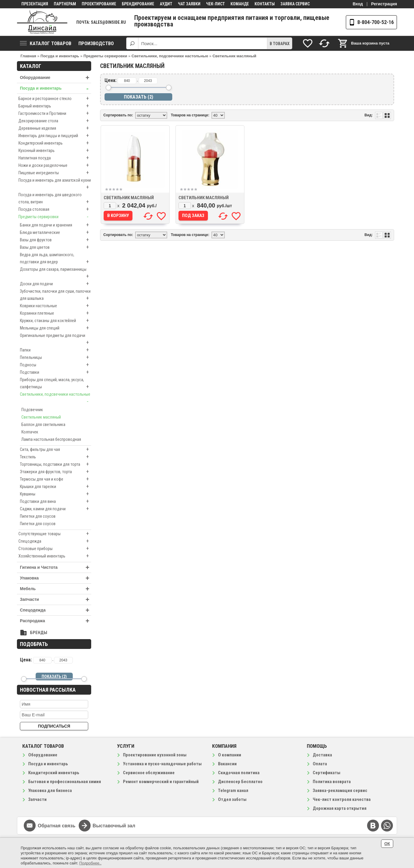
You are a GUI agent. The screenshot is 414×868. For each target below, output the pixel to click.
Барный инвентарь (55, 106)
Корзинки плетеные (56, 313)
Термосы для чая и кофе (56, 479)
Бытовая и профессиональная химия (65, 782)
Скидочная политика (239, 773)
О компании (230, 755)
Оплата (320, 764)
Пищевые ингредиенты (55, 173)
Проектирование (99, 4)
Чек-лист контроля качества (342, 799)
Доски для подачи (56, 284)
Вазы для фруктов (56, 240)
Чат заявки (189, 4)
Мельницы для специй (56, 328)
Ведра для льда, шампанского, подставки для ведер (56, 259)
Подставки (56, 372)
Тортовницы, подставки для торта (56, 464)
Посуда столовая (55, 209)
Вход (358, 4)
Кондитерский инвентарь (55, 143)
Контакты (265, 4)
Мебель (56, 589)
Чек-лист (215, 4)
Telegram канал (233, 791)
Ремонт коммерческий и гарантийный (161, 782)
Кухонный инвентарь (55, 151)
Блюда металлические (56, 232)
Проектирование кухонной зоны (155, 755)
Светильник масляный (41, 417)
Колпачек (30, 432)
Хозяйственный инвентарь (55, 556)
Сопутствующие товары (55, 534)
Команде (240, 4)
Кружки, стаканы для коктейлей (56, 321)
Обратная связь (57, 826)
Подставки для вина (56, 501)
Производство (96, 43)
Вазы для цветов (56, 247)
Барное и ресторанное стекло (55, 99)
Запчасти (56, 599)
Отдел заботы (232, 799)
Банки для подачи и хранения (56, 225)
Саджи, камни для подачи (56, 509)
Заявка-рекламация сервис (340, 791)
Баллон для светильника (43, 425)
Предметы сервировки (55, 217)
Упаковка (56, 578)
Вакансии (227, 764)
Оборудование (56, 78)
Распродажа (56, 621)
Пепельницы (56, 357)
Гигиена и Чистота (56, 567)
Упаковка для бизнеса (50, 791)
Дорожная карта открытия (340, 808)
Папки (56, 350)
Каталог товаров (46, 43)
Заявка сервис (295, 4)
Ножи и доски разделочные (55, 165)
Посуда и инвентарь (56, 88)
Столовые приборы (55, 549)
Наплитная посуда (55, 158)
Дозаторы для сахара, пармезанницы (56, 273)
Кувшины (56, 494)
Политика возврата (332, 782)
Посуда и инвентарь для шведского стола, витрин (55, 199)
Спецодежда (55, 541)
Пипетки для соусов (38, 516)
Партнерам (65, 4)
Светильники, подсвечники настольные (56, 398)
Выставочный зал (114, 826)
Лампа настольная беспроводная (51, 439)
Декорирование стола (55, 121)
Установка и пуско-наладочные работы (162, 764)
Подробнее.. (90, 863)
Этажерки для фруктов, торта (56, 472)
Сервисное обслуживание (149, 773)
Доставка (322, 755)
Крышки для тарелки (56, 487)
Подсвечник (32, 410)
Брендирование (138, 4)
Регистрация (384, 4)
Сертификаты (327, 773)
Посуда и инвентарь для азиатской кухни (55, 184)
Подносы (56, 365)
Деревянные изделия (55, 128)
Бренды (39, 633)
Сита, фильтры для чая (56, 449)
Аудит (166, 4)
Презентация (35, 4)
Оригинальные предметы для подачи (56, 340)
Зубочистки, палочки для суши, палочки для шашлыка (56, 295)
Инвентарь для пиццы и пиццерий (55, 136)
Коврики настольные (56, 306)
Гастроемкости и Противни (55, 113)
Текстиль (56, 457)
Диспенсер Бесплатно (240, 782)
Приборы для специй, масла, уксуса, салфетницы (56, 384)
